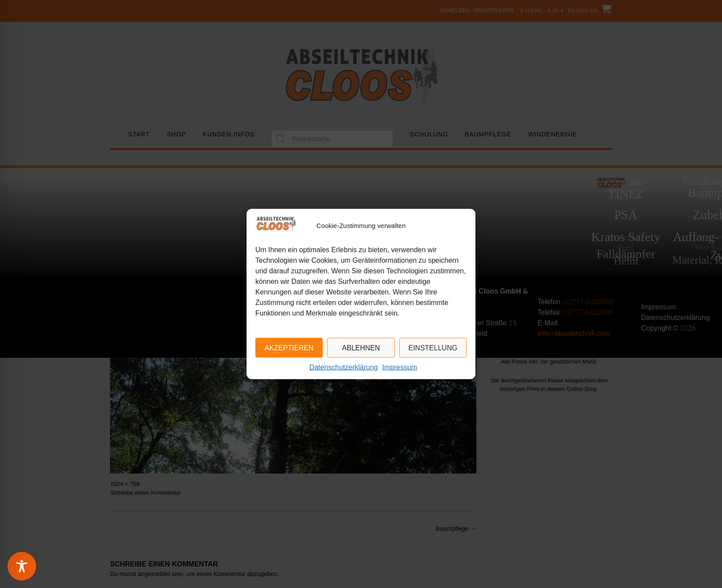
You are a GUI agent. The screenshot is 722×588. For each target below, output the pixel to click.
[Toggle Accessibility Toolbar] (33, 566)
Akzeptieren (289, 348)
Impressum (400, 368)
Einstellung (433, 348)
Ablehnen (361, 348)
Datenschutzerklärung (344, 368)
